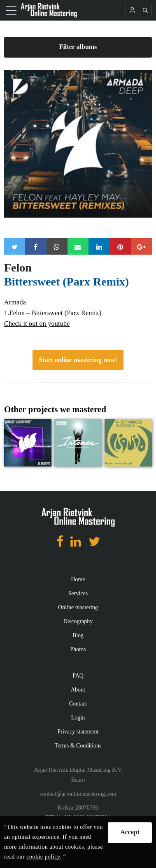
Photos (78, 649)
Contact (78, 704)
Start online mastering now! (78, 360)
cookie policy (43, 857)
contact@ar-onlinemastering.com (78, 794)
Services (78, 593)
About (78, 690)
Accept (130, 832)
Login (78, 718)
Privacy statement (78, 732)
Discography (78, 621)
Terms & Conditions (78, 746)
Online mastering (78, 607)
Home (78, 579)
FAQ (78, 676)
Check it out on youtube (37, 324)
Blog (78, 635)
